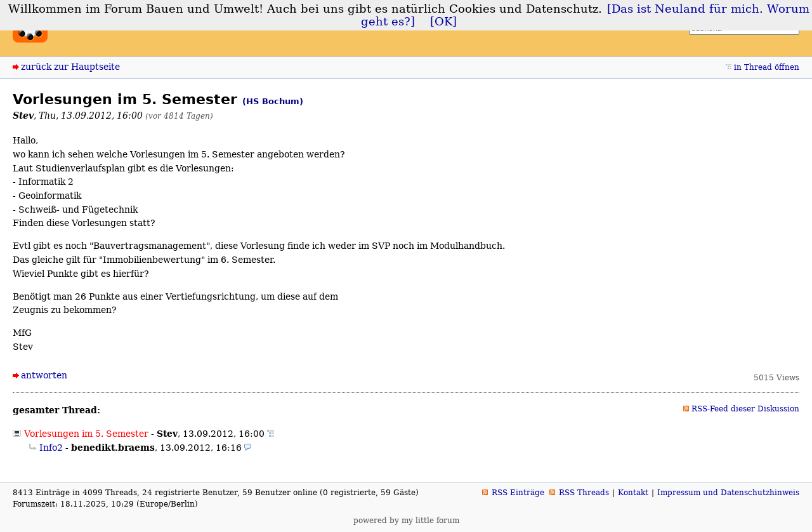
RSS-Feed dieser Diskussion (745, 409)
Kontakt (633, 493)
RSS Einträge (518, 493)
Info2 (51, 448)
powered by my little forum (406, 521)
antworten (44, 375)
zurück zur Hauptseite (70, 67)
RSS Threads (584, 493)
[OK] (443, 22)
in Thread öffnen (767, 67)
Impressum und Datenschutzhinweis (728, 493)
